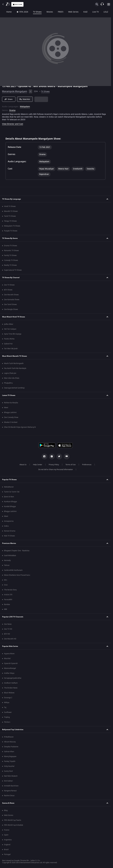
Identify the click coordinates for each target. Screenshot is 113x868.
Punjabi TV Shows (11, 231)
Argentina (8, 840)
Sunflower (8, 712)
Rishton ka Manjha (11, 403)
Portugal (7, 854)
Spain (6, 835)
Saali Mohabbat (10, 556)
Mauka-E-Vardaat (11, 422)
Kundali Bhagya (10, 506)
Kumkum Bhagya (11, 502)
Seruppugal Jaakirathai (13, 678)
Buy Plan (17, 4)
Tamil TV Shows (10, 216)
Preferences (87, 465)
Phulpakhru (8, 383)
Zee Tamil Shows (10, 304)
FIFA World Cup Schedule (14, 825)
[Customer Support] (102, 4)
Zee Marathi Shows (11, 295)
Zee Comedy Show (11, 417)
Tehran (7, 565)
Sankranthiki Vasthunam (13, 570)
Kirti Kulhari (8, 781)
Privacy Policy (54, 465)
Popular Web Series (10, 646)
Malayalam (25, 107)
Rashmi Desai (9, 796)
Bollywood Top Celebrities (13, 730)
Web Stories (9, 815)
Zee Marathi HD (10, 639)
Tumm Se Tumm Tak (12, 492)
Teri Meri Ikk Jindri (11, 349)
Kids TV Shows (9, 536)
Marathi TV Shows (11, 211)
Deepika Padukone (11, 747)
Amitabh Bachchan (11, 786)
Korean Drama (10, 531)
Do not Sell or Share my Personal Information (56, 470)
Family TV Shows (10, 255)
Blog (6, 810)
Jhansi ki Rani (9, 497)
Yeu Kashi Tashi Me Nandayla (15, 368)
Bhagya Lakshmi (10, 412)
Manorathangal (10, 668)
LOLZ (102, 12)
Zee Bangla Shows (11, 309)
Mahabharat (9, 487)
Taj (5, 707)
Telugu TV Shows (10, 221)
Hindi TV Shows (10, 206)
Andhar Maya (9, 673)
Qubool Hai (8, 344)
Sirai (6, 585)
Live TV (92, 12)
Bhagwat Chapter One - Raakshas (17, 551)
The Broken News (11, 688)
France (7, 830)
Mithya (7, 703)
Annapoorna (9, 521)
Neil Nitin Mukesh (11, 776)
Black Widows (9, 693)
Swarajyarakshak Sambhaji (14, 388)
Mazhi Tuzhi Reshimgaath (14, 363)
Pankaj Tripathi (10, 761)
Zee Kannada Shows (12, 300)
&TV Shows (8, 290)
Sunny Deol (8, 771)
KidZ (82, 12)
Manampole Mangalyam (15, 91)
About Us (23, 465)
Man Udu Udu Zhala (12, 378)
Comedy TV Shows (11, 260)
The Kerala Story (10, 590)
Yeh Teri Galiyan (10, 329)
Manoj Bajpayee (10, 756)
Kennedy (7, 560)
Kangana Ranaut (10, 791)
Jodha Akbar (9, 324)
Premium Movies (9, 543)
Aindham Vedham (11, 683)
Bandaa (7, 604)
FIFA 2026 (18, 12)
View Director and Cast (13, 124)
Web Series (70, 12)
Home (5, 12)
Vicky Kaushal (9, 766)
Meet (6, 408)
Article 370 (8, 595)
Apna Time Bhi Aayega (13, 334)
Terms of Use (71, 465)
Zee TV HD (8, 629)
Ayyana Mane (9, 654)
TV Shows (34, 12)
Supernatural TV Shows (13, 270)
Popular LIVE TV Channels (13, 617)
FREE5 (57, 12)
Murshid (7, 659)
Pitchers (7, 722)
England (7, 845)
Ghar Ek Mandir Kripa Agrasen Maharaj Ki (20, 427)
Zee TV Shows (9, 285)
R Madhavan (9, 737)
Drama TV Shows (11, 246)
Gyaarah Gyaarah (11, 663)
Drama (12, 110)
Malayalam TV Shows (12, 226)
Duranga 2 (8, 698)
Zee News (8, 624)
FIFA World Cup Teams (13, 820)
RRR (6, 609)
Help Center (38, 465)
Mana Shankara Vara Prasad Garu (17, 575)
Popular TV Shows (9, 480)
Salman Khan (9, 752)
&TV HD (7, 634)
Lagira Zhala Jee (10, 373)
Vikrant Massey (10, 742)
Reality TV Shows (10, 265)
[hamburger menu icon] (109, 4)
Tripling (7, 717)
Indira (6, 526)
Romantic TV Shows (11, 251)
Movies (46, 12)
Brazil (6, 850)
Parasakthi (8, 600)
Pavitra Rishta (9, 339)
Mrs (6, 580)
